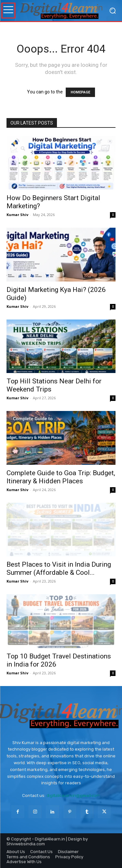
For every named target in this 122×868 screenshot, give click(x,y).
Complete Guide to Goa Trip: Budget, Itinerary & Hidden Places (61, 477)
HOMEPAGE (80, 92)
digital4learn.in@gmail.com (73, 796)
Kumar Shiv (17, 215)
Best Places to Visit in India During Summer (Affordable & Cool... (59, 568)
